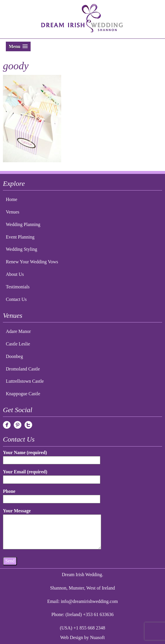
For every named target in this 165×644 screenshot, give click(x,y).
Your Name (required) (52, 456)
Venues (13, 212)
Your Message (52, 529)
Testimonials (18, 287)
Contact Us (16, 299)
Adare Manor (18, 331)
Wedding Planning (23, 224)
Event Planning (20, 237)
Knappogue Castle (23, 394)
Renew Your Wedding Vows (32, 262)
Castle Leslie (18, 344)
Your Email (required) (52, 475)
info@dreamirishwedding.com (89, 601)
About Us (15, 274)
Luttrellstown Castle (25, 381)
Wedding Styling (22, 249)
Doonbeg (14, 356)
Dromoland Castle (23, 369)
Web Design (72, 637)
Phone (52, 495)
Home (12, 199)
